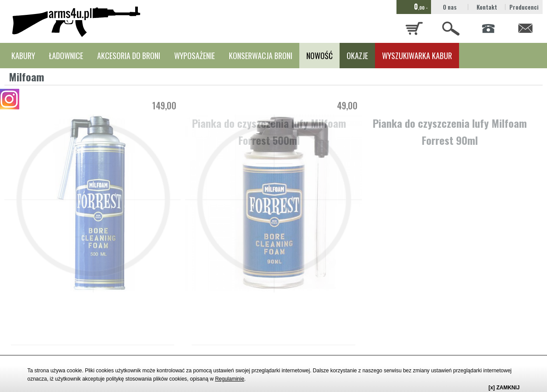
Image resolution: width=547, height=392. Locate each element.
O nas (450, 7)
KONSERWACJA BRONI (261, 56)
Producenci (524, 7)
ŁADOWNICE (66, 56)
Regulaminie (230, 379)
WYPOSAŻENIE (195, 56)
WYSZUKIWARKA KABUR (417, 56)
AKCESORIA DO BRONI (129, 56)
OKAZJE (357, 56)
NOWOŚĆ (319, 56)
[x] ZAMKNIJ (504, 388)
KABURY (23, 56)
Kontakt (487, 7)
